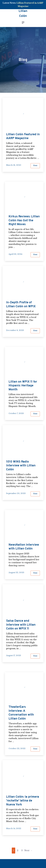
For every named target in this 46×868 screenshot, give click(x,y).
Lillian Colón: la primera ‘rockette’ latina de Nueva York (23, 801)
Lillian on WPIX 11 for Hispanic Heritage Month (23, 386)
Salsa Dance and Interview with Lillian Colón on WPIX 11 (21, 625)
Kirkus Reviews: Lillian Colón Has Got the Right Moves (24, 220)
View (36, 166)
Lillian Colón (23, 14)
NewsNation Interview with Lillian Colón (24, 547)
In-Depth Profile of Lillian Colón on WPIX (21, 305)
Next (27, 850)
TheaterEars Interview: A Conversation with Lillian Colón (21, 713)
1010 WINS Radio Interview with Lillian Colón (21, 466)
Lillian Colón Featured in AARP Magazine (23, 136)
